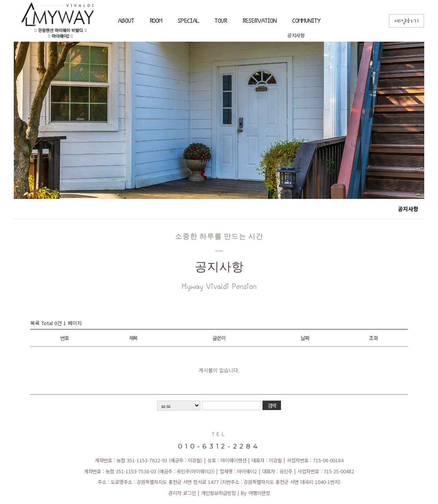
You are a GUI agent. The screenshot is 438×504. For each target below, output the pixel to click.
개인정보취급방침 (218, 493)
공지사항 (296, 35)
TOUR (221, 21)
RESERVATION (260, 21)
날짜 (305, 338)
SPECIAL (188, 21)
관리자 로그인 (182, 493)
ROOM (156, 21)
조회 (373, 338)
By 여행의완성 (255, 493)
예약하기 (407, 22)
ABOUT (126, 21)
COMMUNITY (306, 21)
